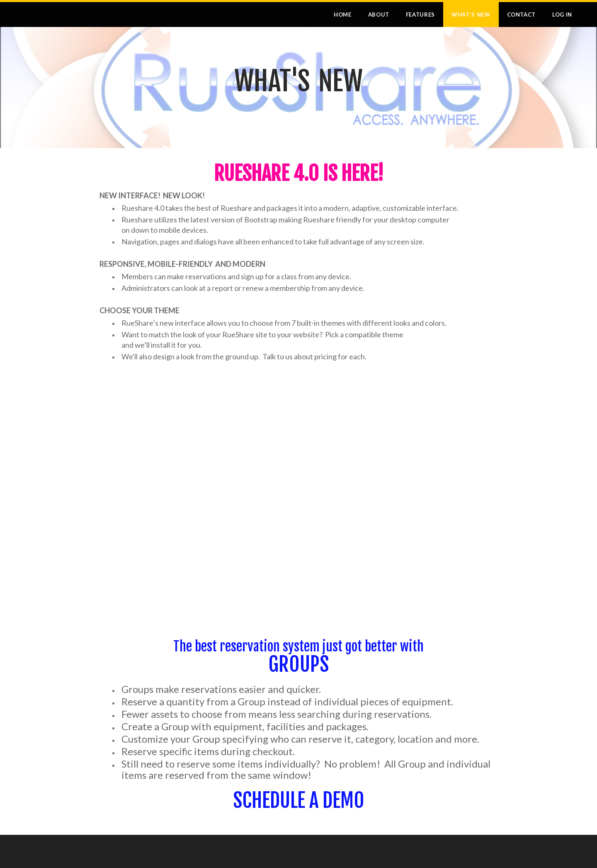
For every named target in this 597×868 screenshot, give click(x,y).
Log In (562, 15)
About (379, 15)
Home (343, 15)
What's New (471, 15)
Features (420, 15)
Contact (522, 15)
